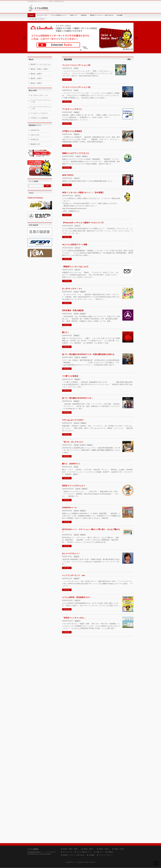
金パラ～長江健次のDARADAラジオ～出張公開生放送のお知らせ (88, 354)
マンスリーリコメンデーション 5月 (76, 87)
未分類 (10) (35, 139)
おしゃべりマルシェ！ (71, 553)
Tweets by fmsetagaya (35, 198)
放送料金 (110, 852)
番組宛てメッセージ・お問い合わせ (74, 855)
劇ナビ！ (66, 332)
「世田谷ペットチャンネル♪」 (74, 618)
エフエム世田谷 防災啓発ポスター (76, 597)
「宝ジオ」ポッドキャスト (73, 442)
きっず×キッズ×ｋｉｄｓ (72, 289)
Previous (25, 38)
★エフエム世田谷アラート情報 (75, 245)
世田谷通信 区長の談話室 (73, 310)
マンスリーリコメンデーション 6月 (76, 65)
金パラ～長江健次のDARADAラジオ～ (78, 398)
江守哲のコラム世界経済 (72, 131)
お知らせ (77, 178)
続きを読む (67, 79)
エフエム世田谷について (84, 852)
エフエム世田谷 (78, 862)
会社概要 (92, 855)
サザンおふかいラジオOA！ (73, 420)
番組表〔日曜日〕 (37, 83)
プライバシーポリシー (106, 855)
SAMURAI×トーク (69, 508)
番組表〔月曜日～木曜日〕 (40, 69)
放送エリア (100, 852)
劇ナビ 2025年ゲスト (71, 464)
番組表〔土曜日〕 (37, 78)
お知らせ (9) (35, 135)
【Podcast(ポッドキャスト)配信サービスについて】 (83, 223)
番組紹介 (77, 112)
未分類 (76, 68)
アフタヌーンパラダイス (72, 109)
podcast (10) (35, 130)
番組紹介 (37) (35, 144)
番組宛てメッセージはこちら (41, 64)
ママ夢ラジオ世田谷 (70, 376)
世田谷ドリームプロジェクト (74, 486)
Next (136, 38)
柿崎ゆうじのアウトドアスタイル (76, 153)
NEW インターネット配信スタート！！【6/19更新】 (83, 192)
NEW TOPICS (68, 175)
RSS (129, 59)
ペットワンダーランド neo (73, 575)
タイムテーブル (68, 852)
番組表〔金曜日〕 (37, 74)
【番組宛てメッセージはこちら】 (76, 267)
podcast (78, 156)
